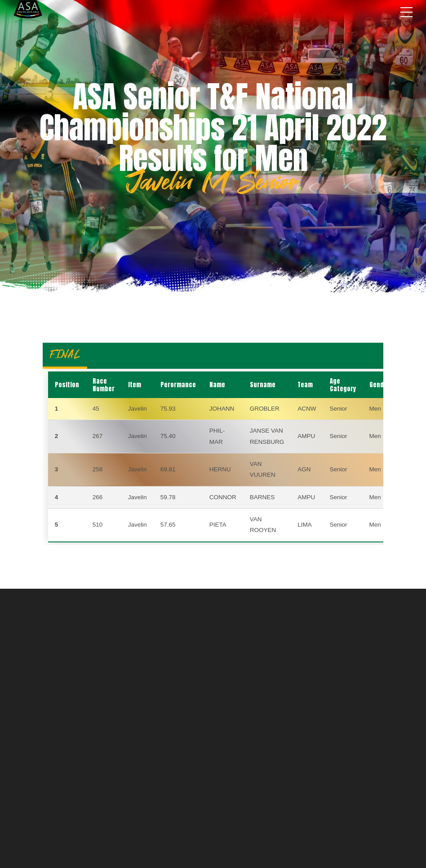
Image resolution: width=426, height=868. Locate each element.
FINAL (65, 354)
